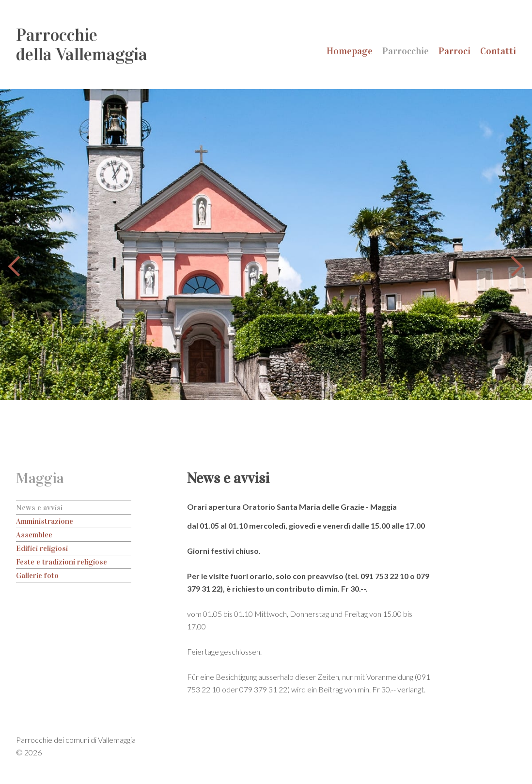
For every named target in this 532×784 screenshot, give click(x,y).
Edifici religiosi (42, 548)
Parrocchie (406, 51)
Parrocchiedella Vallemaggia (82, 45)
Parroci (454, 51)
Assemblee (34, 535)
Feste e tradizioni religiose (62, 562)
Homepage (350, 51)
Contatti (498, 51)
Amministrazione (45, 521)
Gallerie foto (37, 575)
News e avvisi (39, 508)
